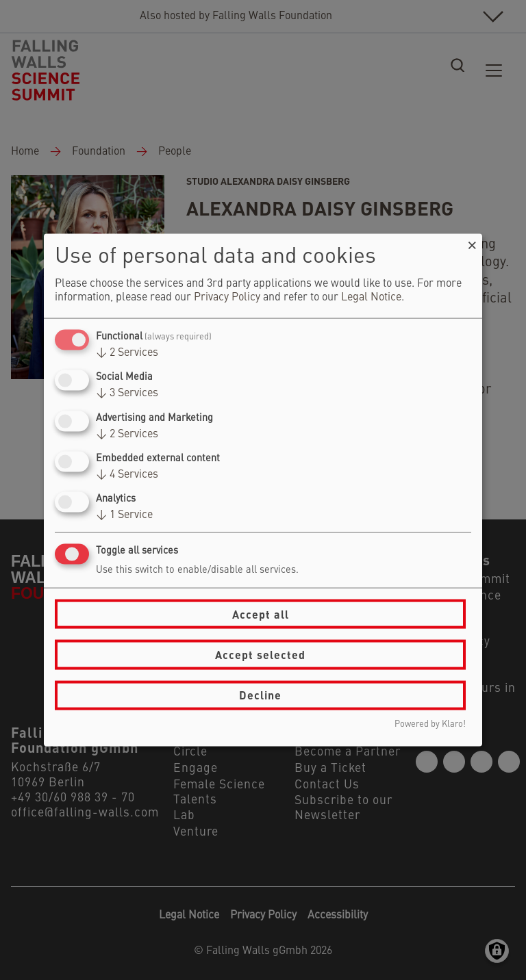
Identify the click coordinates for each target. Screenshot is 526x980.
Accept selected (260, 655)
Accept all (261, 614)
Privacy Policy (227, 298)
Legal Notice (371, 298)
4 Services (127, 474)
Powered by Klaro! (430, 724)
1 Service (124, 515)
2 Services (127, 353)
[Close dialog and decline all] (472, 243)
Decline (260, 695)
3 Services (127, 394)
